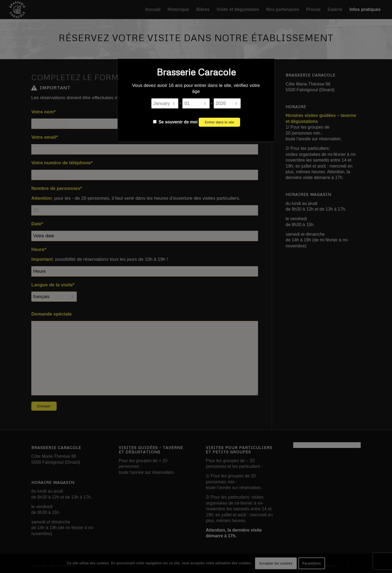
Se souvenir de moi (175, 122)
